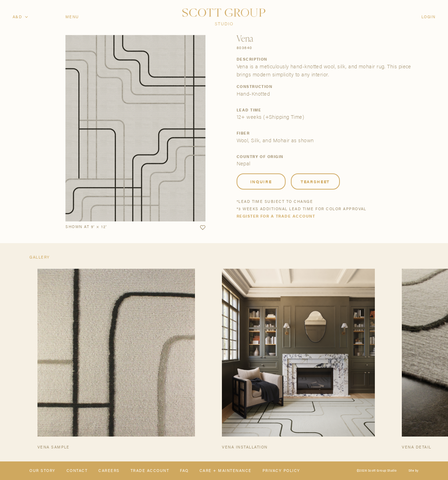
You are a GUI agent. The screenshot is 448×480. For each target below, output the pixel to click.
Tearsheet (315, 181)
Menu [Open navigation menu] (72, 17)
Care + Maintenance (226, 471)
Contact (77, 471)
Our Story (42, 471)
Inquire (261, 181)
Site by (414, 471)
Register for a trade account (276, 216)
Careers (109, 471)
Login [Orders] (428, 17)
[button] (203, 228)
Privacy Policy (281, 471)
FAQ (184, 471)
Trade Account (150, 471)
